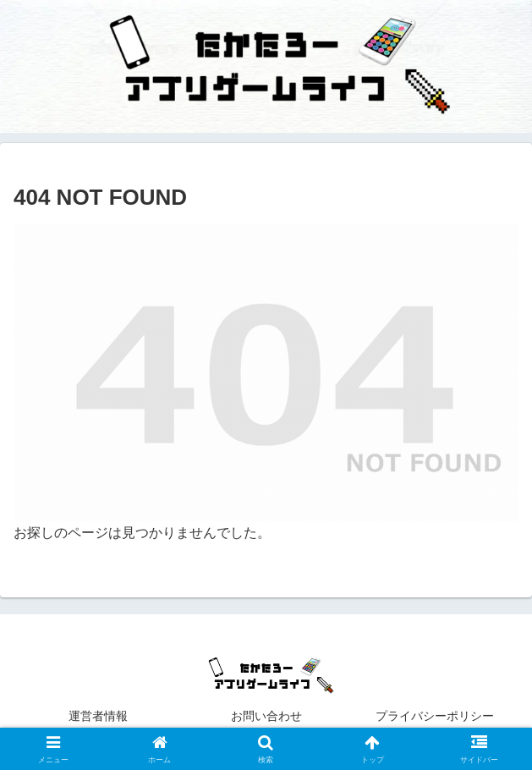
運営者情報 (98, 716)
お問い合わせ (266, 716)
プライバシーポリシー (447, 716)
